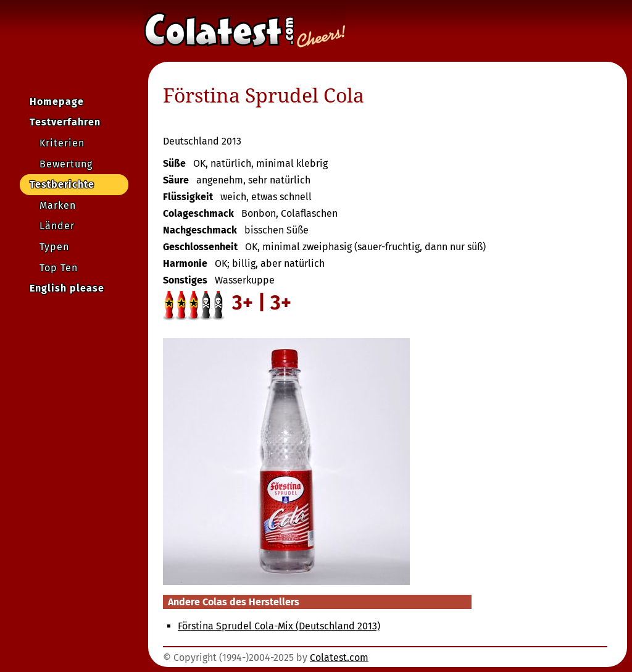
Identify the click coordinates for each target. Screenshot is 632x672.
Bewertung (66, 164)
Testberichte (62, 184)
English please (67, 288)
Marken (58, 205)
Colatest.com (339, 657)
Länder (57, 226)
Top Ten (59, 268)
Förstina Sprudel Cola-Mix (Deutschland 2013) (279, 626)
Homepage (57, 102)
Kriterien (62, 143)
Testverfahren (65, 122)
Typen (54, 247)
